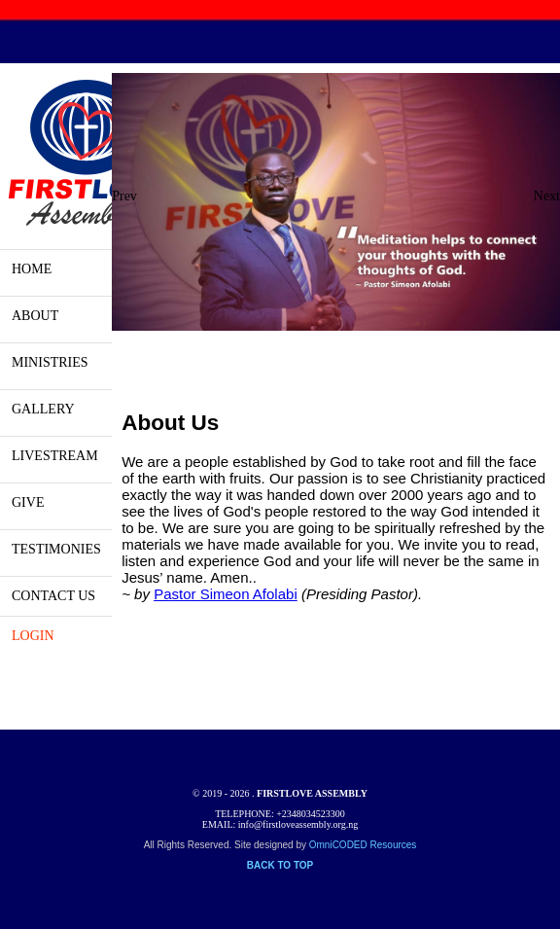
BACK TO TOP (280, 865)
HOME (32, 269)
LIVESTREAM (55, 456)
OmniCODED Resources (363, 845)
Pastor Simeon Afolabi (226, 594)
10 (367, 353)
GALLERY (43, 409)
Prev (124, 196)
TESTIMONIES (56, 549)
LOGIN (33, 636)
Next (547, 196)
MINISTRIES (50, 362)
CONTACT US (53, 596)
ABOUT (35, 316)
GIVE (28, 502)
